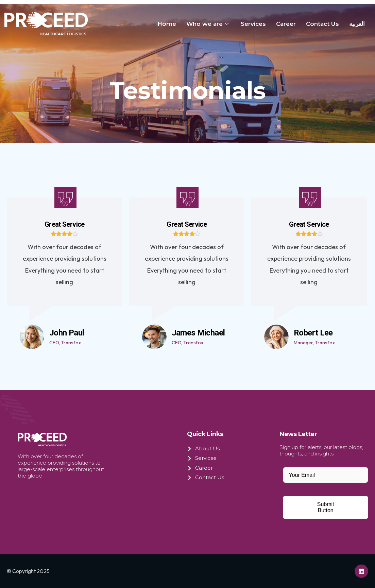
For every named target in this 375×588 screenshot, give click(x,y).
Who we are (208, 24)
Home (167, 24)
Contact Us (322, 24)
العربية (357, 24)
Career (286, 24)
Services (253, 24)
